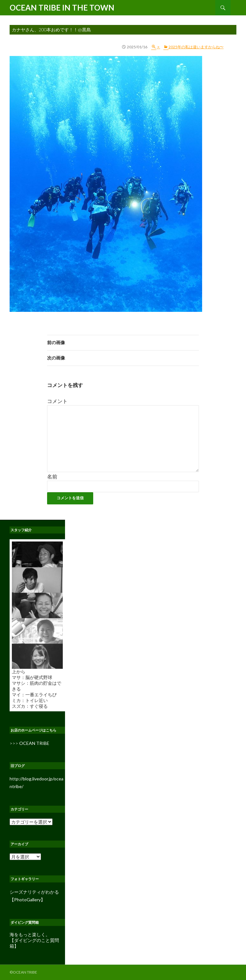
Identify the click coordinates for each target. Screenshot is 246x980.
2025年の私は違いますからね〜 (196, 47)
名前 (52, 476)
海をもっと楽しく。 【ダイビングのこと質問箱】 (34, 940)
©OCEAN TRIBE (23, 972)
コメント (57, 401)
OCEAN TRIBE (34, 743)
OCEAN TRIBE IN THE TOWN (62, 8)
